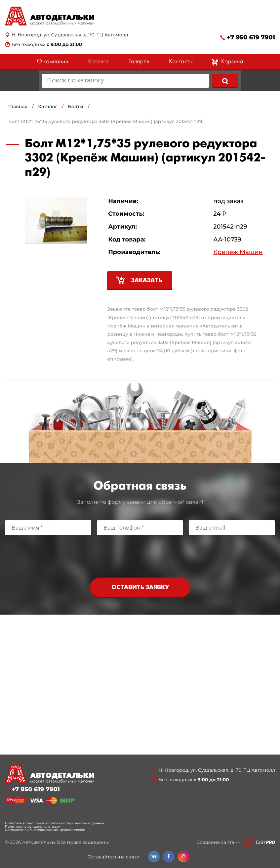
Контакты (181, 62)
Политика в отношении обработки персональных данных (55, 823)
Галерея (139, 62)
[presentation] (140, 555)
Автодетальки (39, 842)
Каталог (98, 62)
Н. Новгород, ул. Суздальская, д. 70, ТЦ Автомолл (70, 35)
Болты (76, 107)
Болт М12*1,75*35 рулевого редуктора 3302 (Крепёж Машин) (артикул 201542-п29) (106, 121)
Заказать (147, 281)
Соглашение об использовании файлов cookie (45, 830)
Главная (18, 107)
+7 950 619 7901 (251, 38)
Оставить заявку (140, 588)
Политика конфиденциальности (33, 827)
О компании (53, 62)
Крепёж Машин (238, 252)
